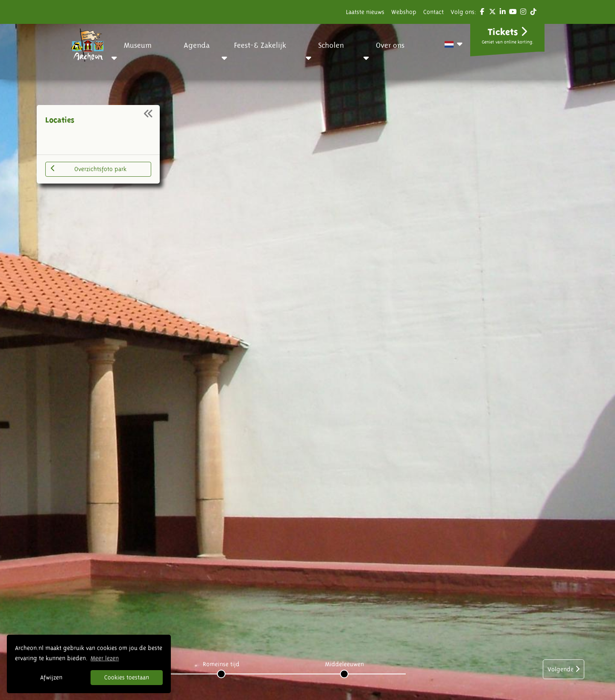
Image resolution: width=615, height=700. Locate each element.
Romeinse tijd (221, 664)
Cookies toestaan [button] (127, 677)
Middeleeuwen (344, 664)
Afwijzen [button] (51, 677)
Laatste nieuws (365, 12)
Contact (433, 12)
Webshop (404, 12)
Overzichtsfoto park (89, 169)
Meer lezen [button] (105, 658)
